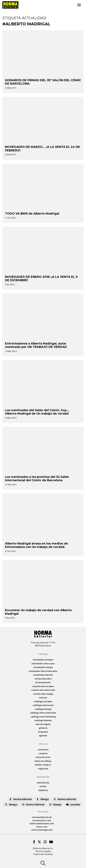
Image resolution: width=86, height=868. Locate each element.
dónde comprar (43, 765)
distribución (43, 783)
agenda (43, 735)
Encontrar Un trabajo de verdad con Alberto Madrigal (38, 612)
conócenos (43, 750)
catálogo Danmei (43, 720)
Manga (42, 799)
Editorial (43, 744)
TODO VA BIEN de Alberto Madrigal (32, 214)
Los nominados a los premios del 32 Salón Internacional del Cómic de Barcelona (37, 479)
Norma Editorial (20, 799)
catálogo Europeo (43, 701)
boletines (43, 790)
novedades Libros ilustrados (43, 671)
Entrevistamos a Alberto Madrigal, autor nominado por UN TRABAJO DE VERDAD (36, 345)
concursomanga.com (42, 830)
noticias (43, 698)
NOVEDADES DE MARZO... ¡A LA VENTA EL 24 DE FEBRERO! (43, 149)
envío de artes (43, 757)
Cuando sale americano (43, 690)
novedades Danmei (43, 675)
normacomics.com (42, 820)
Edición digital (43, 724)
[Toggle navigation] (79, 5)
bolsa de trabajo (43, 761)
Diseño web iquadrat (43, 854)
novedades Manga (43, 667)
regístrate (43, 769)
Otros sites (43, 812)
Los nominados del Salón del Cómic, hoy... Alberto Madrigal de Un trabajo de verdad (37, 412)
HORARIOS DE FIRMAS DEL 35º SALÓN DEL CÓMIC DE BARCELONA (43, 82)
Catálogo (43, 654)
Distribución (43, 777)
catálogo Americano (43, 705)
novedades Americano (43, 663)
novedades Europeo (43, 660)
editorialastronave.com (42, 823)
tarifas (43, 786)
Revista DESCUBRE (43, 679)
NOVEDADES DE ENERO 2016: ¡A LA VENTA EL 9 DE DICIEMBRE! (41, 279)
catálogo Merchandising (43, 717)
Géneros (43, 728)
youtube (73, 804)
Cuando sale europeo (43, 686)
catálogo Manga (43, 709)
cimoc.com (42, 827)
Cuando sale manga (43, 694)
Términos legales (43, 851)
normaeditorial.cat (42, 817)
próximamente (43, 682)
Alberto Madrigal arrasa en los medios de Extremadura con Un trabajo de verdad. (36, 545)
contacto (43, 753)
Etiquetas (43, 732)
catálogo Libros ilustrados (43, 713)
